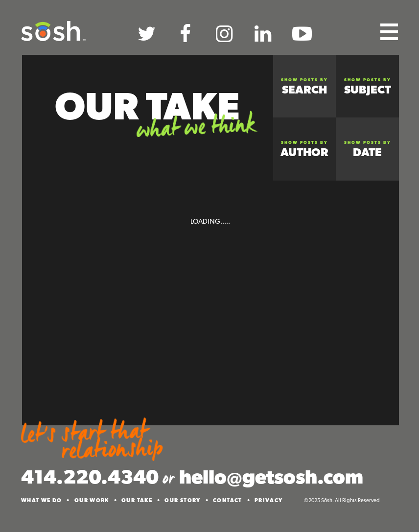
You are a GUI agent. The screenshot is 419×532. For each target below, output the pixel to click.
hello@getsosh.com (271, 476)
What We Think (196, 128)
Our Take (137, 500)
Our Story (182, 500)
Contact (228, 500)
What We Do (42, 500)
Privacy (269, 500)
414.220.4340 (90, 476)
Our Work (92, 500)
